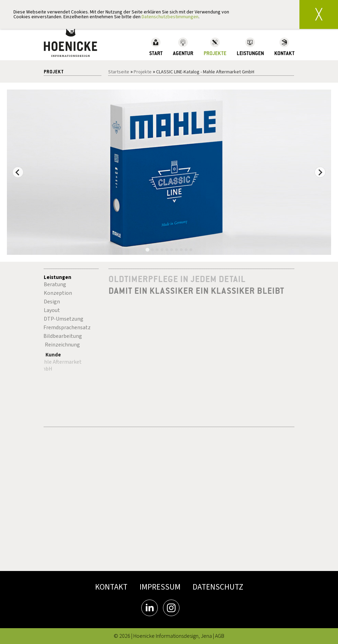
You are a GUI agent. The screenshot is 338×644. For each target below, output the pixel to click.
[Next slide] (320, 172)
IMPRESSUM (160, 587)
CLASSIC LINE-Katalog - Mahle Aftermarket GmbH (205, 72)
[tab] (147, 250)
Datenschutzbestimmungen (170, 17)
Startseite (119, 72)
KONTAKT (111, 587)
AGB (220, 636)
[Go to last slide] (18, 172)
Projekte (143, 72)
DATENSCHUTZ (218, 587)
